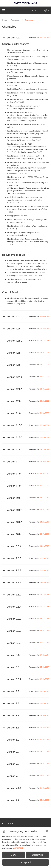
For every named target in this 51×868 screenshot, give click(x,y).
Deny (14, 855)
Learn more (18, 848)
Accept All (26, 862)
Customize (37, 855)
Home (5, 20)
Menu (35, 10)
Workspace (16, 20)
